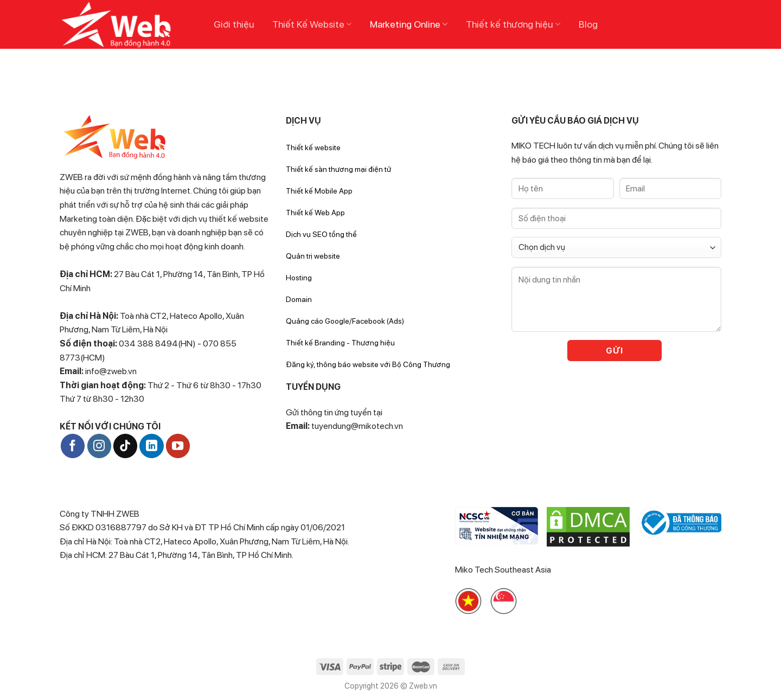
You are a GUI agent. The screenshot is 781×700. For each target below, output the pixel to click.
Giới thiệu (234, 24)
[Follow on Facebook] (73, 446)
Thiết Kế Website (312, 24)
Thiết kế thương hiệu (513, 24)
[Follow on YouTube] (178, 446)
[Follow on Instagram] (99, 446)
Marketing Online (409, 24)
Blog (588, 24)
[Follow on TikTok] (125, 446)
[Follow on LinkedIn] (151, 446)
